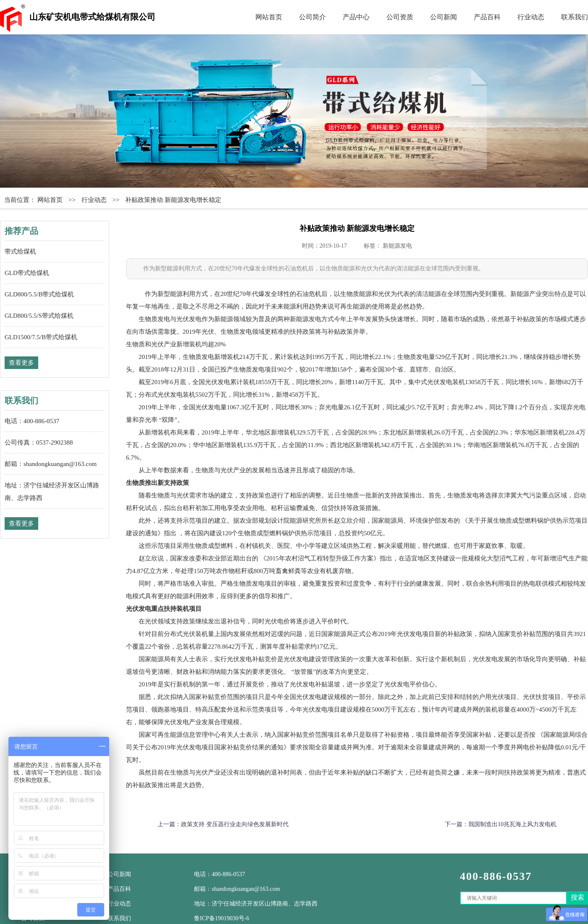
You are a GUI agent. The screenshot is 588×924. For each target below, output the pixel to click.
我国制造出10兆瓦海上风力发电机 (512, 824)
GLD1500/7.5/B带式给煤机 (41, 337)
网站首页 (269, 17)
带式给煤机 (20, 251)
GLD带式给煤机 (27, 273)
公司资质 (400, 17)
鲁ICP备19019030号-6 (222, 918)
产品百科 (487, 17)
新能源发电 (397, 246)
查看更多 (21, 363)
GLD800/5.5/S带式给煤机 (39, 316)
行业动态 (531, 17)
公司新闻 (444, 17)
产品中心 (356, 17)
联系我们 (575, 17)
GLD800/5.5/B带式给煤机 (39, 294)
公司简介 (312, 17)
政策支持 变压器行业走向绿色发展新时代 (235, 824)
